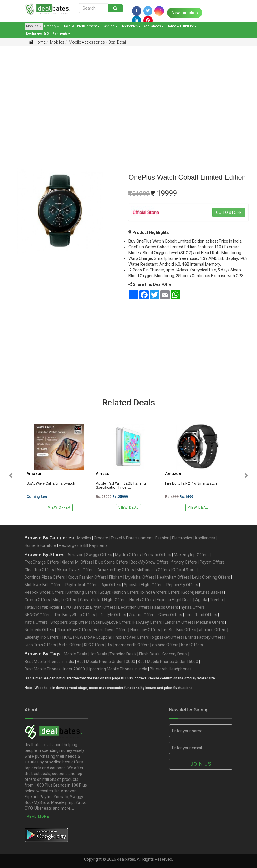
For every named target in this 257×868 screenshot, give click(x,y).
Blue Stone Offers (111, 562)
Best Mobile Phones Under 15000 (168, 662)
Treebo (216, 600)
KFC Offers (94, 645)
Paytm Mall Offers (82, 585)
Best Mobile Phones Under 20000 (55, 669)
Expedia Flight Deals (175, 600)
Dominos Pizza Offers (45, 577)
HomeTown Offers (111, 630)
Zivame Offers (142, 615)
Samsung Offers (82, 592)
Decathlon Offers (134, 607)
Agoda (201, 600)
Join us (201, 764)
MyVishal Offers (140, 577)
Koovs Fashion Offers (87, 577)
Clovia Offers (170, 615)
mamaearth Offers (132, 645)
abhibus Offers (213, 630)
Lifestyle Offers (112, 615)
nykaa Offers (193, 607)
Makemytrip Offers (191, 555)
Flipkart (116, 577)
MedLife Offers (210, 622)
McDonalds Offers (153, 570)
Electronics (131, 26)
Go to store (229, 213)
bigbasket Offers (167, 637)
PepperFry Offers (182, 585)
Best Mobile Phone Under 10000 (106, 662)
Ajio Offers (111, 585)
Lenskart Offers (179, 622)
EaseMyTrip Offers (42, 637)
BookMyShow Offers (150, 562)
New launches (185, 13)
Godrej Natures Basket (203, 592)
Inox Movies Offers (132, 637)
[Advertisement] (124, 96)
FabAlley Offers (148, 622)
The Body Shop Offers (75, 615)
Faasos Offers (165, 607)
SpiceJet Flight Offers (144, 585)
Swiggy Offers (99, 555)
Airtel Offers (70, 645)
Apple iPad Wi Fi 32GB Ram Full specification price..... (122, 485)
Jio (109, 645)
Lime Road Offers (201, 615)
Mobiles (34, 26)
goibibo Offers (165, 645)
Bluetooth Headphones (171, 669)
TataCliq (32, 607)
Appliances (154, 26)
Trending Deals (123, 654)
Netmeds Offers (39, 630)
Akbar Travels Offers (76, 570)
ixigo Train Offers (40, 645)
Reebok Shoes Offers (44, 592)
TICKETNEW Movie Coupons (87, 637)
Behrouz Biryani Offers (95, 607)
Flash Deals (149, 654)
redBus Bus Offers (179, 630)
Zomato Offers (157, 555)
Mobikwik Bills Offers (44, 585)
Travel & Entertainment (81, 26)
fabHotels (51, 607)
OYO (67, 607)
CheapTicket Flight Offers (103, 600)
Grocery (52, 26)
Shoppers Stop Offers (70, 622)
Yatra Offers (36, 622)
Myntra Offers (128, 555)
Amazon (76, 555)
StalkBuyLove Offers (112, 622)
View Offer (59, 508)
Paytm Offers (212, 562)
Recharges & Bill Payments (48, 34)
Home (37, 42)
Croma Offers (37, 600)
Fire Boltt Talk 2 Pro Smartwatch (191, 483)
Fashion (110, 26)
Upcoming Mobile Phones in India (117, 669)
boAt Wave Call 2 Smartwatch (51, 483)
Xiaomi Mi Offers (77, 562)
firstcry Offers (184, 562)
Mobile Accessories (86, 42)
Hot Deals (98, 654)
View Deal (128, 508)
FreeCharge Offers (42, 562)
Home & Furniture (182, 26)
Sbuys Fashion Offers (119, 592)
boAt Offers (192, 645)
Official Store (184, 570)
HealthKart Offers (173, 577)
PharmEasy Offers (74, 630)
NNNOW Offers (38, 615)
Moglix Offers (65, 600)
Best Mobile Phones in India (49, 662)
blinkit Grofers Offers (161, 592)
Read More (38, 817)
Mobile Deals (75, 654)
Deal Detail (118, 42)
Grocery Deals (175, 654)
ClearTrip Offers (39, 570)
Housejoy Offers (145, 630)
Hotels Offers (142, 600)
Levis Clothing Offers (211, 577)
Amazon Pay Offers (116, 570)
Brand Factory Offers (204, 637)
